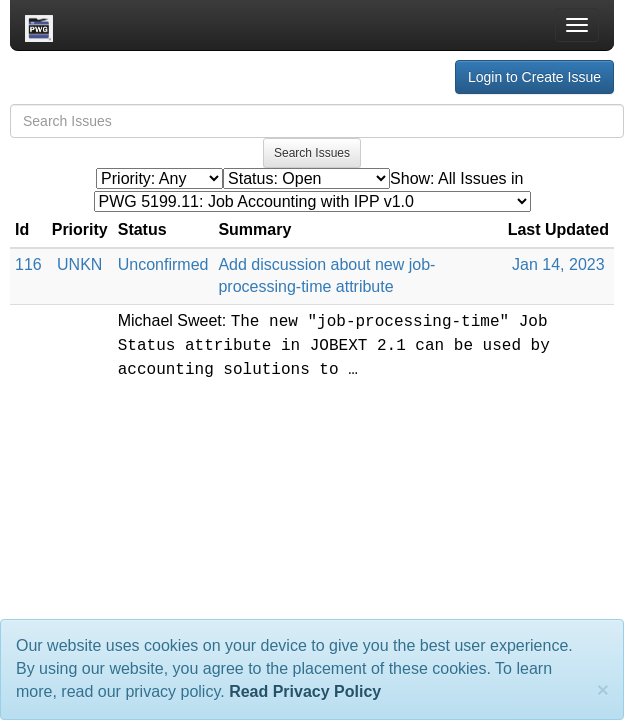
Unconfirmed (163, 264)
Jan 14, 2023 (558, 264)
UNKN (79, 264)
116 (28, 264)
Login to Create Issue (534, 77)
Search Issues (312, 153)
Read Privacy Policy (305, 691)
